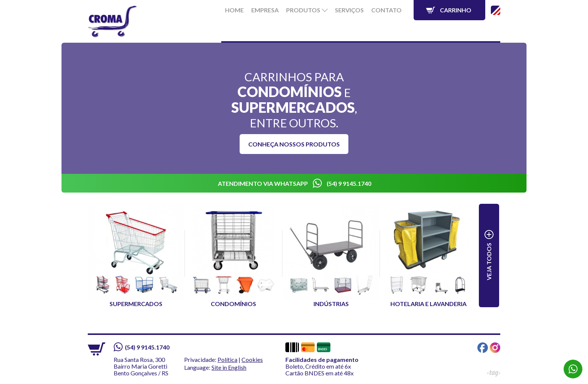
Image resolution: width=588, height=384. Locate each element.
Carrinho (456, 10)
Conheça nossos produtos (294, 144)
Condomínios (233, 256)
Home (234, 10)
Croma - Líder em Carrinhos (113, 22)
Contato (386, 10)
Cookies (252, 359)
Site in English (496, 10)
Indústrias (331, 256)
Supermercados (136, 256)
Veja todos (489, 261)
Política (227, 359)
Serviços (349, 10)
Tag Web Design (494, 373)
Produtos (303, 10)
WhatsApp (573, 369)
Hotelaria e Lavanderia (428, 256)
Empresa (265, 10)
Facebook (483, 348)
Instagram (495, 348)
